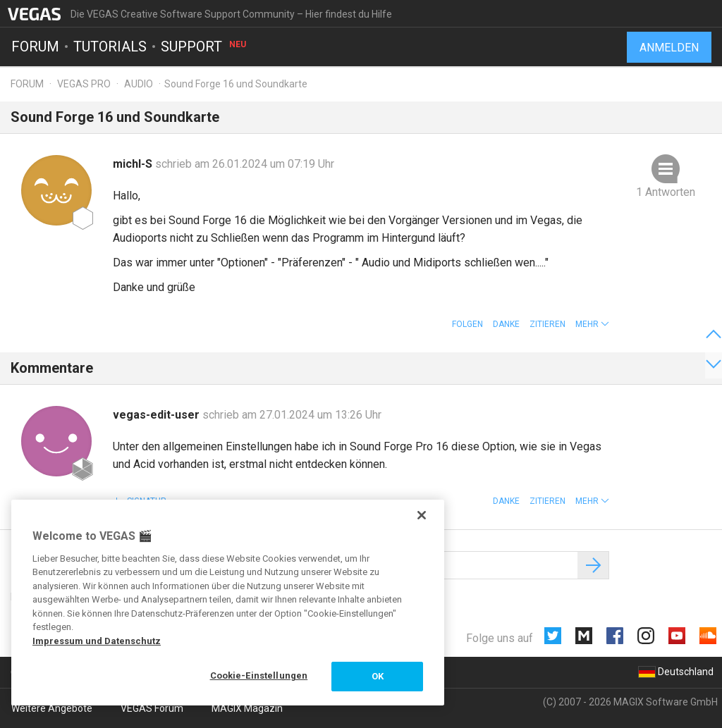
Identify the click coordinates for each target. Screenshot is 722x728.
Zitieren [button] (547, 324)
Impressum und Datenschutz (97, 641)
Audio (139, 84)
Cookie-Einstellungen (259, 675)
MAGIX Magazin (247, 708)
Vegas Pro (84, 84)
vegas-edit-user (158, 415)
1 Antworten (666, 192)
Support (204, 47)
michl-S (134, 164)
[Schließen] (422, 515)
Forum (35, 47)
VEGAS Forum (152, 708)
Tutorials (110, 47)
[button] (592, 324)
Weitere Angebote (52, 708)
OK (378, 676)
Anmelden (669, 48)
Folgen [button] (467, 324)
